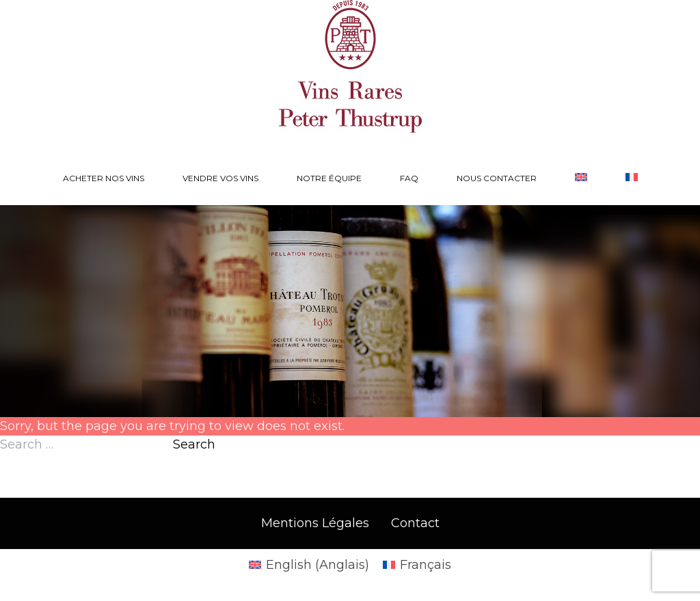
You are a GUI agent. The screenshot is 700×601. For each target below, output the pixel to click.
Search (194, 444)
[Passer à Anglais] (581, 178)
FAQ (409, 178)
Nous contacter (497, 178)
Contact (415, 523)
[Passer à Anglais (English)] (309, 565)
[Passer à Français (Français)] (417, 565)
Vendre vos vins (220, 178)
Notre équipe (329, 178)
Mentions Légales (315, 523)
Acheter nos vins (104, 178)
